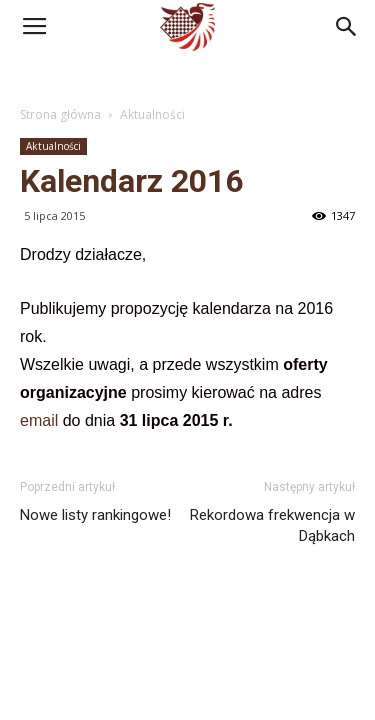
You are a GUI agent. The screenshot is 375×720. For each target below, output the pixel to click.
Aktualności (152, 114)
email (41, 420)
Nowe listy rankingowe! (95, 515)
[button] (347, 27)
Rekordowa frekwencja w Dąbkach (272, 525)
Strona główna (60, 114)
